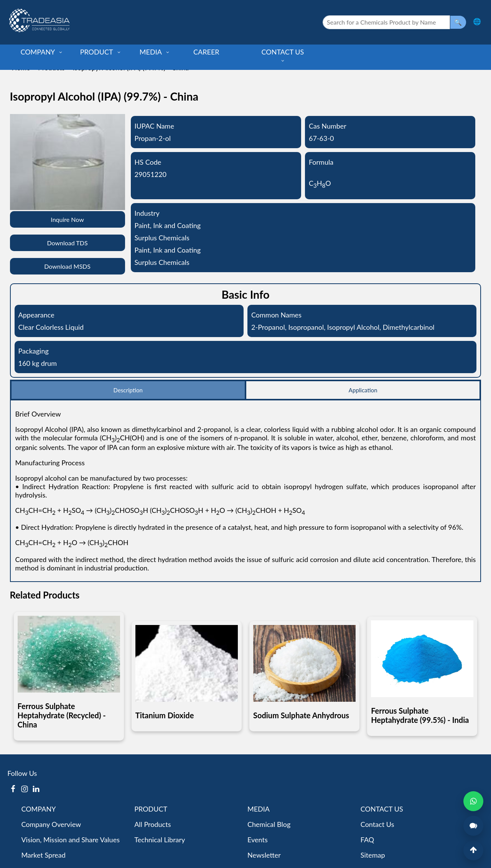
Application (363, 390)
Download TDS (67, 243)
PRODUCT (101, 52)
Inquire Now (67, 219)
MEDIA (155, 52)
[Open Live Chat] (473, 826)
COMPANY (42, 52)
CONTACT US (283, 55)
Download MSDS (67, 266)
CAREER (206, 52)
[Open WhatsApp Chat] (473, 801)
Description (128, 390)
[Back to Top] (473, 850)
